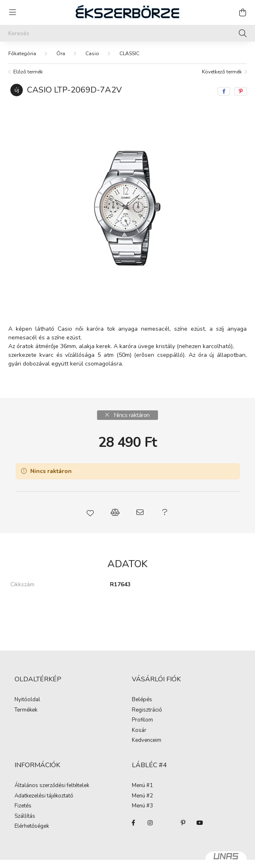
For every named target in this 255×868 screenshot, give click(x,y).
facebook (134, 823)
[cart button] (243, 12)
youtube (200, 823)
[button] (90, 512)
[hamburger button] (12, 12)
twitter (167, 823)
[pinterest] (241, 91)
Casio (92, 54)
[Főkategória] (22, 54)
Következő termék (222, 72)
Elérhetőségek (32, 827)
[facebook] (224, 91)
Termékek (26, 710)
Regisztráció (147, 710)
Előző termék (28, 72)
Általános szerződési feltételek (52, 786)
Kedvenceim (147, 741)
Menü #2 (142, 796)
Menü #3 (142, 806)
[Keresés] (127, 33)
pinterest (183, 823)
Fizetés (23, 806)
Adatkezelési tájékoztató (44, 796)
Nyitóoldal (27, 700)
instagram (150, 823)
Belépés (142, 700)
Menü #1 (142, 786)
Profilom (142, 720)
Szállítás (25, 817)
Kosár (139, 731)
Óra (61, 54)
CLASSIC (129, 54)
